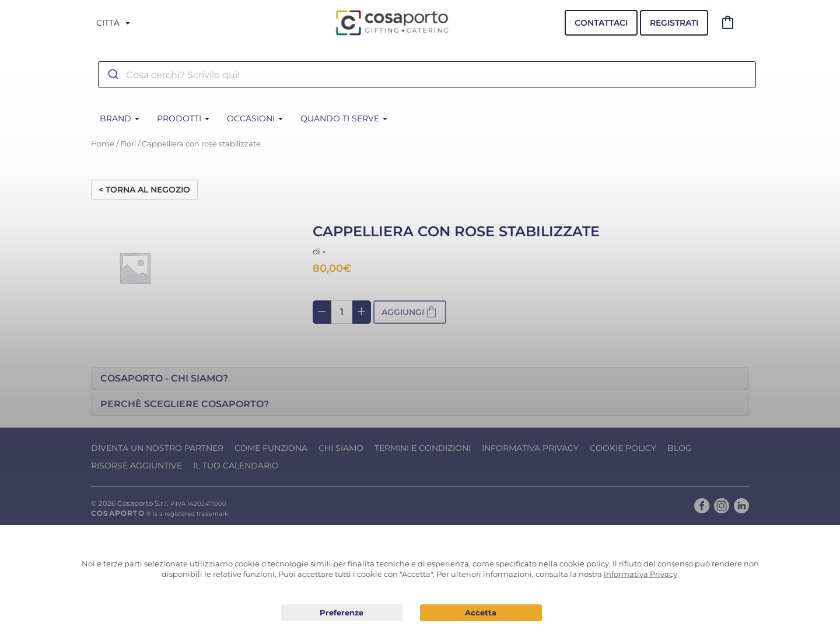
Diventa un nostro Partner (157, 448)
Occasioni (255, 118)
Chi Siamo (341, 448)
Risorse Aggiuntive (136, 466)
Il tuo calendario (236, 466)
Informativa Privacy (530, 448)
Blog (680, 448)
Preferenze (342, 613)
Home (103, 144)
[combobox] (427, 75)
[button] (420, 379)
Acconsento (481, 613)
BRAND (120, 118)
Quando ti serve (344, 118)
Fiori (128, 144)
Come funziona (271, 448)
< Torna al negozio (144, 190)
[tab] (420, 379)
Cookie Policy (623, 448)
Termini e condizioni (423, 448)
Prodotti (183, 118)
